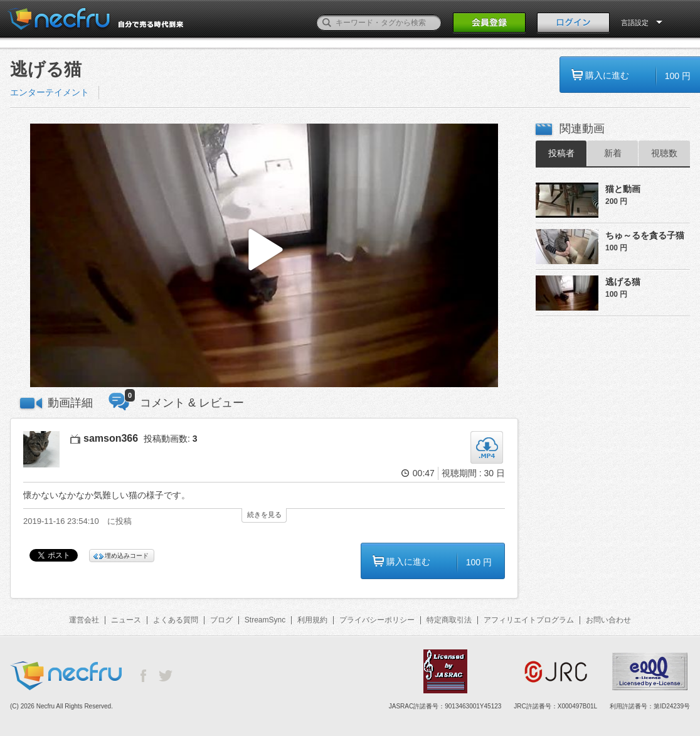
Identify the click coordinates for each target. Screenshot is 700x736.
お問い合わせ (608, 620)
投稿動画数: (171, 439)
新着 (613, 153)
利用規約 (312, 620)
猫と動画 (623, 189)
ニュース (126, 620)
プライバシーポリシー (377, 620)
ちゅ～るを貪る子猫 (645, 235)
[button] (264, 256)
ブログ (221, 620)
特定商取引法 (449, 620)
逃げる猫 (623, 282)
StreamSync (265, 620)
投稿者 (561, 153)
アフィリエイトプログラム (529, 620)
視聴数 (664, 153)
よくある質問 (176, 620)
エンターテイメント (50, 92)
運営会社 (84, 620)
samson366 (111, 438)
